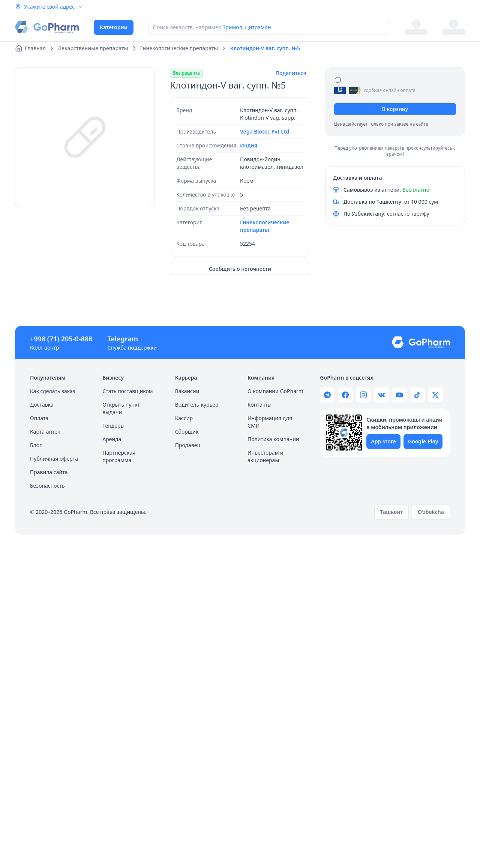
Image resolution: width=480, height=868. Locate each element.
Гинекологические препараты (265, 226)
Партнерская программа (119, 456)
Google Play (423, 441)
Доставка (42, 405)
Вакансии (187, 391)
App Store (383, 441)
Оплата (39, 418)
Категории (114, 27)
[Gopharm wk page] (381, 395)
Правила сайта (49, 472)
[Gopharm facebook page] (345, 395)
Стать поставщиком (127, 391)
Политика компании (273, 439)
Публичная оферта (54, 459)
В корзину (395, 109)
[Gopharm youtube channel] (399, 395)
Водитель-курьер (197, 405)
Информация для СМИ (270, 422)
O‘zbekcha (431, 512)
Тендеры (113, 426)
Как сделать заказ (53, 391)
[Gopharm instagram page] (363, 395)
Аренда (112, 439)
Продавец (188, 445)
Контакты (259, 405)
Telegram (123, 339)
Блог (36, 445)
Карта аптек (45, 432)
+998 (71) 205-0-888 (61, 339)
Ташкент (391, 512)
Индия (249, 145)
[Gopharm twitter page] (435, 395)
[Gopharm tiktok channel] (417, 395)
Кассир (184, 418)
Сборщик (187, 432)
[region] (85, 137)
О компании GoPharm (275, 391)
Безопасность (47, 486)
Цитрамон (258, 27)
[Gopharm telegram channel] (327, 395)
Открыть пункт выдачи (121, 408)
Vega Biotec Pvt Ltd (265, 131)
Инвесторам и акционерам (265, 456)
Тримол (232, 27)
